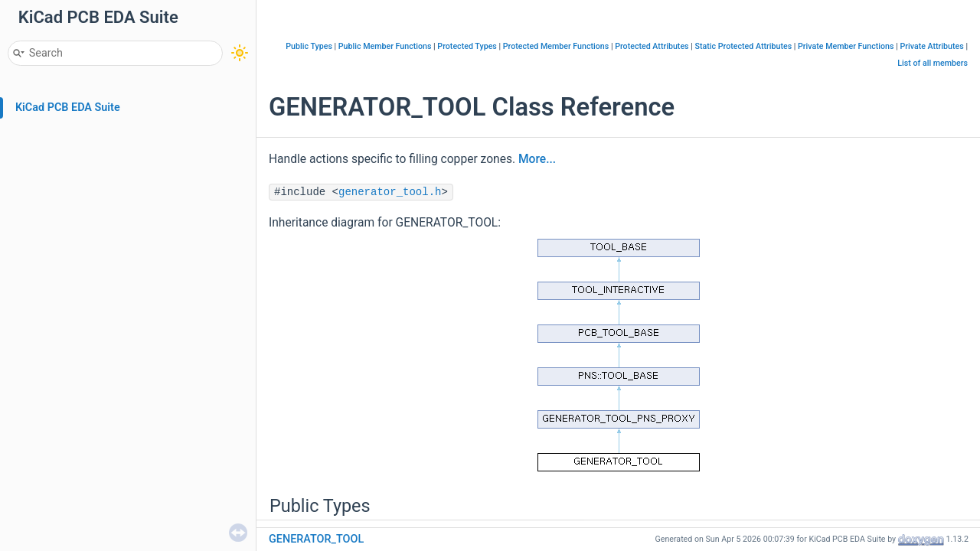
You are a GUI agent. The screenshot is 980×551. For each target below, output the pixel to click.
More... (537, 159)
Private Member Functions (846, 46)
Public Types (309, 46)
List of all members (933, 63)
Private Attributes (931, 46)
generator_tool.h (390, 192)
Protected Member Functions (556, 46)
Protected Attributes (652, 46)
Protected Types (467, 46)
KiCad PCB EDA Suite (68, 108)
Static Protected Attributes (743, 46)
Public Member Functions (385, 46)
